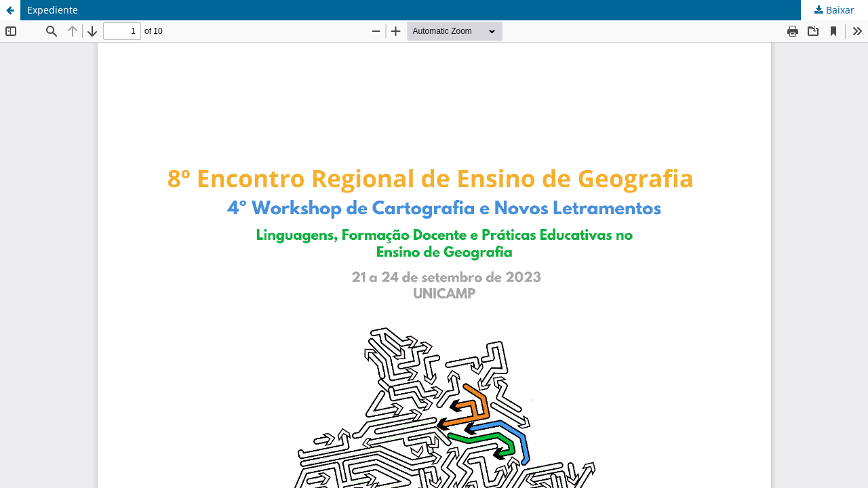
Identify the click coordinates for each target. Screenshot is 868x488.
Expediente (53, 10)
